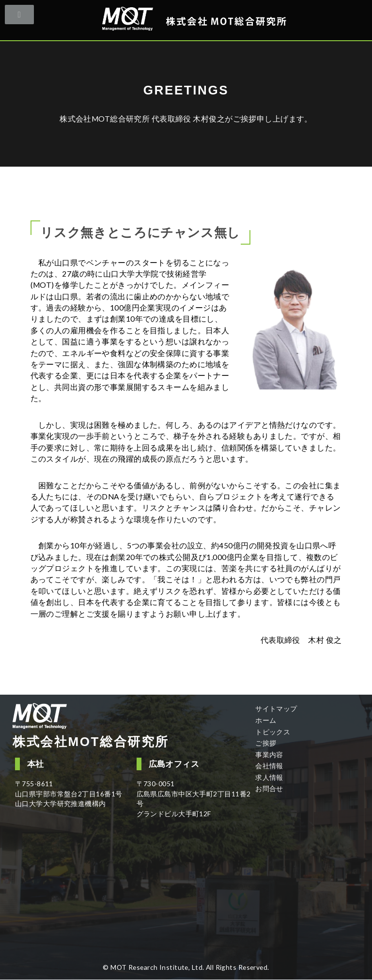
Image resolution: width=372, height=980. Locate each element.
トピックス (273, 732)
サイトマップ (276, 708)
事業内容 (269, 754)
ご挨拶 (266, 743)
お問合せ (269, 788)
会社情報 (269, 766)
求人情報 (269, 777)
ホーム (266, 720)
